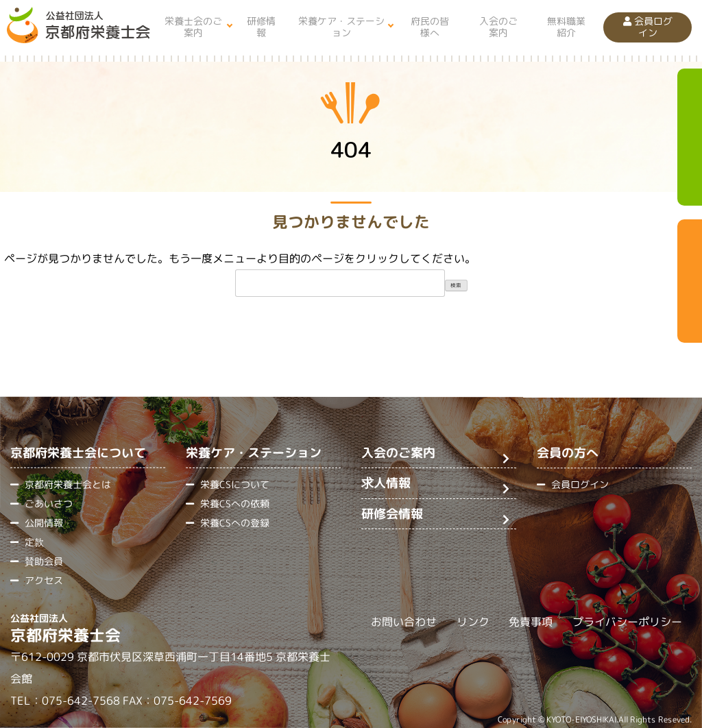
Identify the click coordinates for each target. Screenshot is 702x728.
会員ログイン (648, 27)
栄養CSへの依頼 (235, 503)
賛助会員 (44, 561)
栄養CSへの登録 (235, 523)
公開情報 (44, 523)
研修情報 (261, 27)
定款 (34, 542)
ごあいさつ (49, 503)
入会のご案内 (498, 27)
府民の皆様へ (430, 27)
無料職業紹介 (566, 27)
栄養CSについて (235, 484)
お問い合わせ (404, 622)
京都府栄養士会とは (68, 484)
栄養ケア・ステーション (341, 27)
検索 (456, 285)
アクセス (44, 580)
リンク (473, 622)
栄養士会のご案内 (193, 27)
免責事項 (531, 622)
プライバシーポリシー (627, 622)
